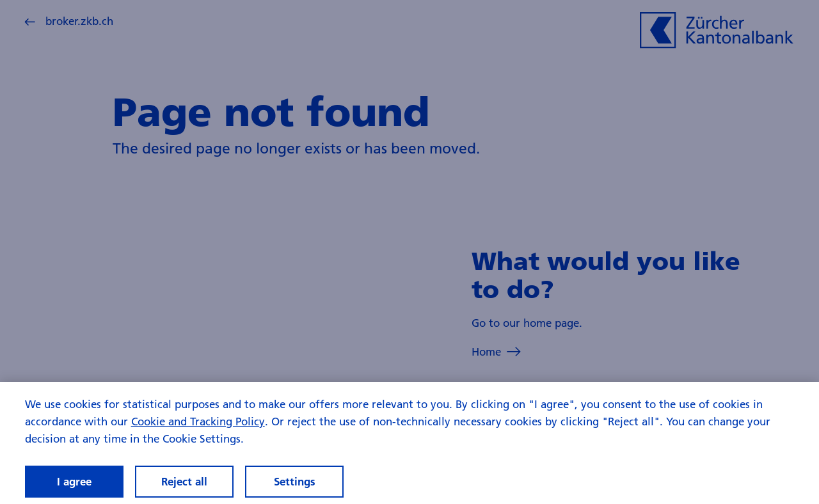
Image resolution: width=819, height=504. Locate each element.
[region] (409, 443)
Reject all (184, 481)
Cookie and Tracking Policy (198, 421)
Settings (295, 481)
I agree (74, 481)
